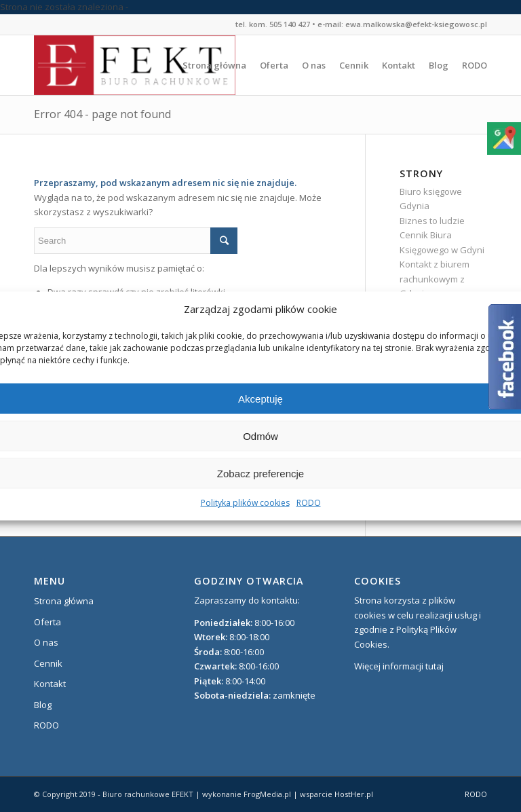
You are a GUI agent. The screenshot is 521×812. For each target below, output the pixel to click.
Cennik (48, 663)
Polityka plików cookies (245, 503)
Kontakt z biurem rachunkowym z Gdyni (435, 279)
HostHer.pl (354, 794)
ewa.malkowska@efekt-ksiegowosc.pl (416, 24)
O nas (46, 642)
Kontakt (50, 684)
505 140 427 (290, 24)
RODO (309, 503)
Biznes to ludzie (432, 221)
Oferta (47, 622)
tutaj (435, 666)
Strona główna (64, 601)
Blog (43, 705)
